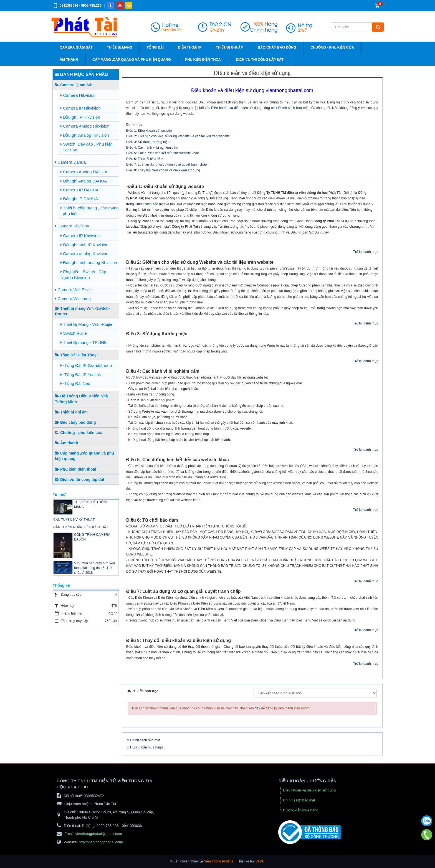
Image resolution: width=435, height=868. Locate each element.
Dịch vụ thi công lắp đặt (260, 60)
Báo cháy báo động (277, 47)
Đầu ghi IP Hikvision (80, 117)
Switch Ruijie (74, 333)
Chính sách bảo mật (293, 108)
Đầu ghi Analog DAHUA (84, 181)
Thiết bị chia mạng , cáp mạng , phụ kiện (89, 211)
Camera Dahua (70, 162)
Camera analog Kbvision (84, 254)
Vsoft (259, 861)
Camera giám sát (76, 47)
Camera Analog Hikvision (85, 126)
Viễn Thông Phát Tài (219, 861)
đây (257, 708)
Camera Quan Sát (74, 85)
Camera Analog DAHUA (84, 172)
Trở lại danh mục (366, 252)
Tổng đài (155, 47)
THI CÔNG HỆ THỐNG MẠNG (91, 505)
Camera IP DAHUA (79, 190)
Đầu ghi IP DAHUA (79, 199)
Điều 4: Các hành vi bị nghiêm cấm (152, 148)
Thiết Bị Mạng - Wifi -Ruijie (86, 324)
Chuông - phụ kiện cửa (332, 47)
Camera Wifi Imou (73, 299)
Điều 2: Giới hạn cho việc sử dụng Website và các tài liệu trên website (178, 136)
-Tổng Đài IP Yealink (81, 375)
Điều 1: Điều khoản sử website (149, 131)
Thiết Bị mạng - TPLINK (84, 342)
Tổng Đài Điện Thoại (76, 355)
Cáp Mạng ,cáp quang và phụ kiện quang (132, 60)
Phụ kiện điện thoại (203, 60)
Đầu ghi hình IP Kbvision (84, 245)
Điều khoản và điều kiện (229, 108)
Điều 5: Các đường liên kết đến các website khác (162, 153)
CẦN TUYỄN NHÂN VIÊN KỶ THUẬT (81, 527)
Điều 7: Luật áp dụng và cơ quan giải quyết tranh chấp (167, 164)
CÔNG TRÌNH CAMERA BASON (92, 537)
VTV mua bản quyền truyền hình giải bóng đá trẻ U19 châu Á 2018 (94, 568)
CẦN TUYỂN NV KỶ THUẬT (74, 520)
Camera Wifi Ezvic (73, 290)
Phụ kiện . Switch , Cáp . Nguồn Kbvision (84, 275)
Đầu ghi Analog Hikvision (85, 135)
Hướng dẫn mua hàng (146, 747)
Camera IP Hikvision (81, 108)
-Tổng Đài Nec (75, 383)
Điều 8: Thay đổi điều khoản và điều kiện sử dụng (163, 170)
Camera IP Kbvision (80, 236)
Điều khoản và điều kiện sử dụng (309, 790)
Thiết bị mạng (120, 47)
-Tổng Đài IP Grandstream (86, 365)
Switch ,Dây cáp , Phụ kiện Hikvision (87, 147)
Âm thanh (69, 60)
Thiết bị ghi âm (230, 47)
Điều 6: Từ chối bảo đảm (145, 159)
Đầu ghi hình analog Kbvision (89, 262)
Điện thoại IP (190, 47)
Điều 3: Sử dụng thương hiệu (148, 142)
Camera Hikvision (78, 95)
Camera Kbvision (72, 226)
